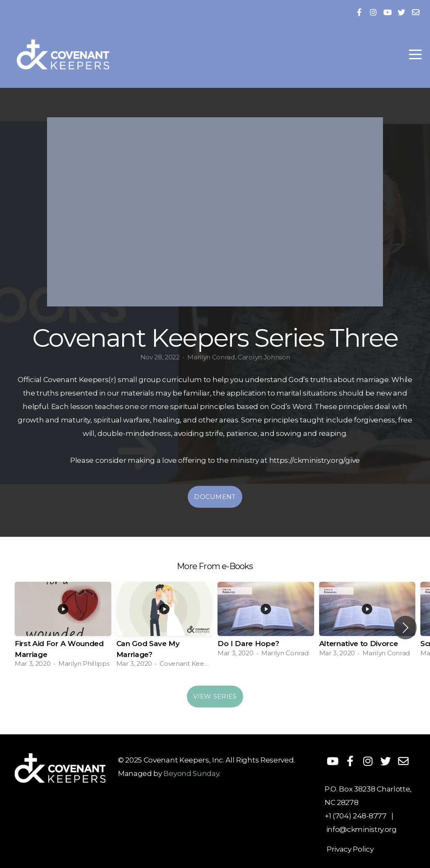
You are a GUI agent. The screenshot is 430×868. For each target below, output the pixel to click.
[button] (405, 628)
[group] (63, 627)
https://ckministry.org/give (315, 460)
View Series (215, 696)
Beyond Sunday (191, 773)
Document (215, 497)
